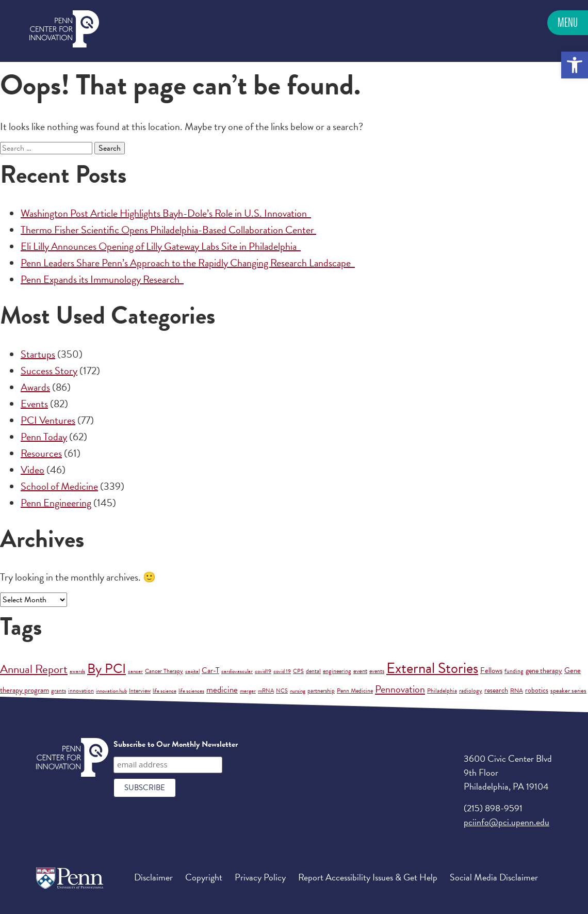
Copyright (204, 877)
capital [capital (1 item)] (192, 671)
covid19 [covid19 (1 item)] (263, 671)
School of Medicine (59, 486)
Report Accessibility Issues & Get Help (368, 877)
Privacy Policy (260, 877)
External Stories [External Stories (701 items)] (432, 668)
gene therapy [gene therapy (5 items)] (544, 671)
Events (34, 404)
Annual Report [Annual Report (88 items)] (34, 669)
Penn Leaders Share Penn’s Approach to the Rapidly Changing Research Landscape (188, 263)
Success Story (49, 371)
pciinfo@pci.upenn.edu (507, 822)
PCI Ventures (48, 420)
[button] (575, 65)
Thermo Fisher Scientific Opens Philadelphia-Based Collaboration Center (168, 230)
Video (32, 470)
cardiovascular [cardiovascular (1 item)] (237, 671)
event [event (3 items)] (360, 671)
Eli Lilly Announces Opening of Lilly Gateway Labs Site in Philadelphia (161, 246)
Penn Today (44, 437)
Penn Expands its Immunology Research (102, 279)
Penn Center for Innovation (64, 29)
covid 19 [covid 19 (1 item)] (282, 671)
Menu (568, 22)
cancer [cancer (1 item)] (135, 671)
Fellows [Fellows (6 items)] (491, 670)
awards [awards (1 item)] (77, 671)
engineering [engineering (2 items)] (337, 671)
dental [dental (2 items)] (313, 671)
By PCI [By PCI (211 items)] (107, 669)
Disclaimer (153, 877)
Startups (38, 354)
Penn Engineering (56, 503)
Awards (35, 387)
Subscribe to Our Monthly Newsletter (176, 744)
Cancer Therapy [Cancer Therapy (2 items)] (164, 671)
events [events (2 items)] (377, 671)
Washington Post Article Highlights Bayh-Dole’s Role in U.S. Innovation (166, 213)
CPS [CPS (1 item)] (298, 671)
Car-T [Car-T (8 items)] (210, 670)
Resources (41, 453)
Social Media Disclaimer (494, 877)
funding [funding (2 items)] (514, 671)
